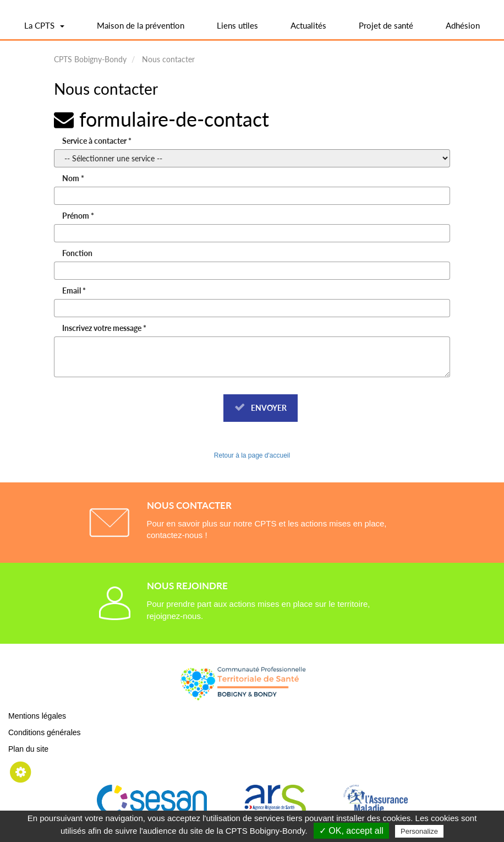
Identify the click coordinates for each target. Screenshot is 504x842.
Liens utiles (237, 25)
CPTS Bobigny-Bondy (90, 59)
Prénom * (78, 216)
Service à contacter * (97, 141)
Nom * (73, 178)
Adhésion (463, 25)
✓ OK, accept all (351, 831)
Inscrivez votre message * (104, 328)
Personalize (419, 831)
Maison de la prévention (141, 25)
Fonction (77, 253)
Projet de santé (386, 25)
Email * (74, 290)
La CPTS (44, 29)
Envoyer (261, 408)
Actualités (308, 25)
